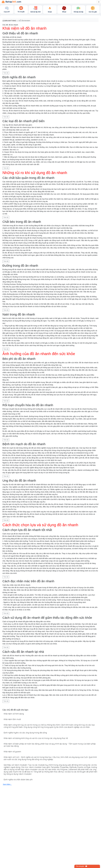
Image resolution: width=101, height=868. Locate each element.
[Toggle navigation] (99, 2)
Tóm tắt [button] (6, 73)
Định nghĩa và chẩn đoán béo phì (18, 780)
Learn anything (9, 21)
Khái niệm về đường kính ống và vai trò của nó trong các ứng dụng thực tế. (36, 738)
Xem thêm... (7, 784)
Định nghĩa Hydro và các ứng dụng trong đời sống (25, 733)
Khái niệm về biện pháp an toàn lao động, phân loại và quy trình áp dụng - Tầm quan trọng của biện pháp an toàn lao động (50, 745)
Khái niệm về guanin (12, 752)
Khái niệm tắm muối (12, 719)
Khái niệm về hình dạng (14, 714)
